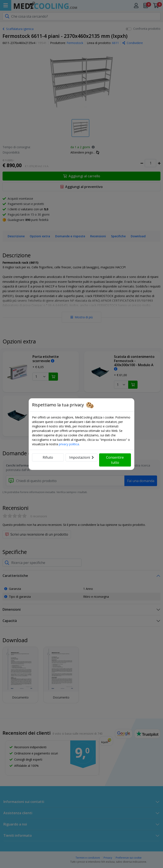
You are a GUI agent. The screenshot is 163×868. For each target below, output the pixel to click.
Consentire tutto (115, 460)
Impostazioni (81, 457)
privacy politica (69, 444)
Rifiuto (48, 457)
